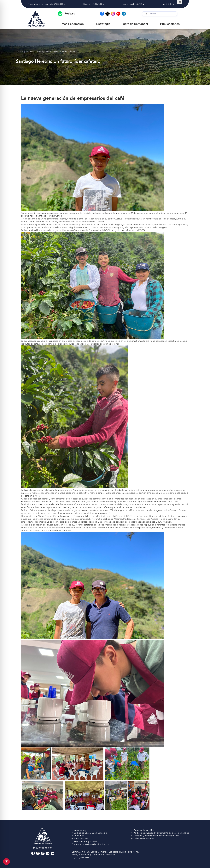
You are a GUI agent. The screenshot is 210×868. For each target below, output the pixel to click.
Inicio (20, 52)
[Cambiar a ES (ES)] (180, 2)
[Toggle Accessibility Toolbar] (6, 862)
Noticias (30, 52)
